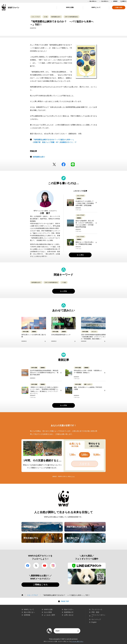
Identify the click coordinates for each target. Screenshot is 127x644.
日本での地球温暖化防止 (71, 17)
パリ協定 (64, 282)
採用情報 (27, 615)
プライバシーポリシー (98, 616)
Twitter (54, 164)
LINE (73, 164)
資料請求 (115, 1)
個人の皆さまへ (93, 1)
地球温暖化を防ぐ (56, 17)
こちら (73, 476)
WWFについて (96, 7)
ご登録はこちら (40, 584)
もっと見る (80, 255)
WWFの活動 (70, 7)
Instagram (53, 566)
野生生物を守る (43, 540)
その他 (46, 17)
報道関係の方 (69, 612)
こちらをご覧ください (77, 641)
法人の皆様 (48, 612)
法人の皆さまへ (105, 1)
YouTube (45, 566)
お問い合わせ (69, 615)
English (94, 622)
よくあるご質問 (49, 615)
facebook (64, 164)
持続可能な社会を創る (86, 528)
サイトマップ (96, 619)
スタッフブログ (36, 17)
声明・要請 (95, 612)
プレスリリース (97, 610)
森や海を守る (86, 540)
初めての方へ (69, 610)
